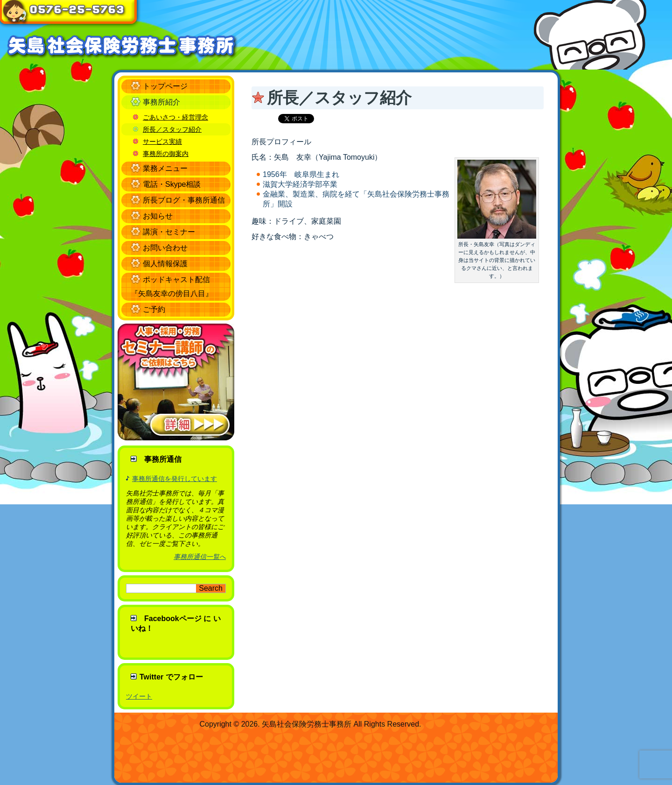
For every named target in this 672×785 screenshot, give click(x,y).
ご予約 (154, 309)
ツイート (139, 696)
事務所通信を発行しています (175, 479)
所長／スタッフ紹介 (172, 129)
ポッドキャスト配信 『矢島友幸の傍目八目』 (172, 286)
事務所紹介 (161, 102)
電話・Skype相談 (172, 184)
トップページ (165, 86)
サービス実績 (162, 141)
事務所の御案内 (166, 154)
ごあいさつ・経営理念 (175, 117)
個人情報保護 (165, 264)
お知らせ (158, 216)
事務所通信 (163, 459)
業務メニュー (165, 168)
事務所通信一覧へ (200, 557)
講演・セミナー (169, 232)
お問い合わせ (165, 248)
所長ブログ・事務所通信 (184, 200)
